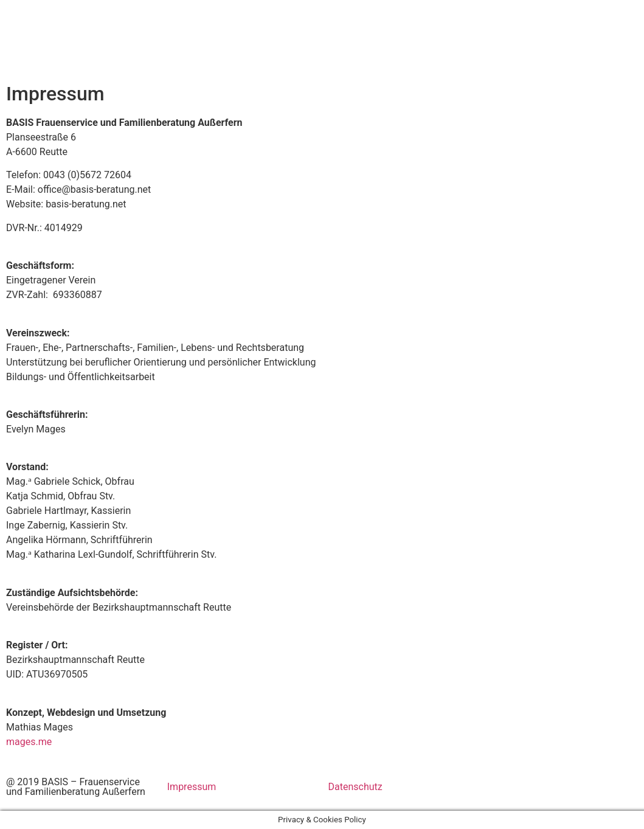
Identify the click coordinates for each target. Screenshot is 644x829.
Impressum (192, 787)
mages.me (29, 742)
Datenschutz (355, 787)
